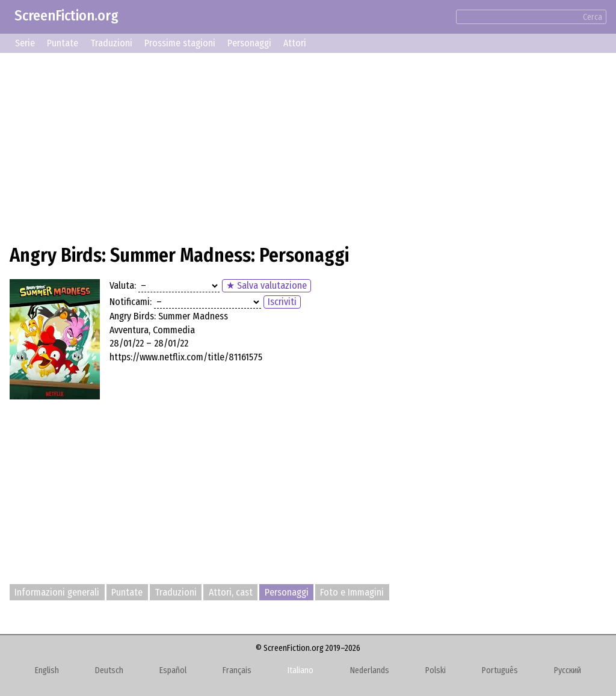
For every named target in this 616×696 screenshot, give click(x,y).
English (47, 670)
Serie (25, 43)
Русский (568, 670)
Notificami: (131, 302)
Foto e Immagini (352, 592)
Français (237, 670)
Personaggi (249, 43)
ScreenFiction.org (66, 16)
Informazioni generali (57, 592)
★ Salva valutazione (266, 285)
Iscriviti (282, 302)
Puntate (63, 43)
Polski (436, 670)
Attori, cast (231, 592)
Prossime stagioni (180, 43)
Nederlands (370, 670)
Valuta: (123, 285)
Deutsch (109, 670)
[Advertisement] (308, 147)
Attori (295, 43)
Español (173, 670)
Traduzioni (111, 43)
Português (500, 670)
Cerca (593, 17)
